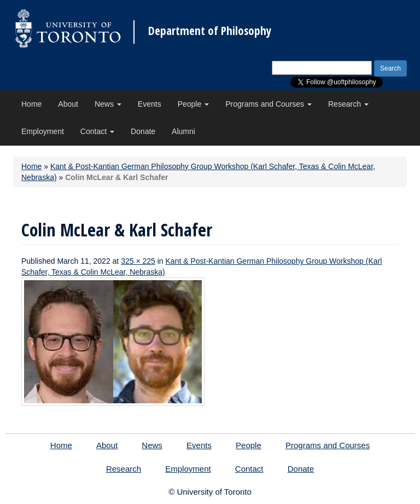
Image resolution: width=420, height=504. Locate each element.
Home (31, 104)
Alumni (183, 131)
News (108, 104)
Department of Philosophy (210, 31)
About (68, 104)
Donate (143, 131)
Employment (43, 131)
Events (150, 104)
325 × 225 (138, 261)
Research (348, 104)
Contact (97, 131)
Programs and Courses (269, 104)
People (193, 104)
